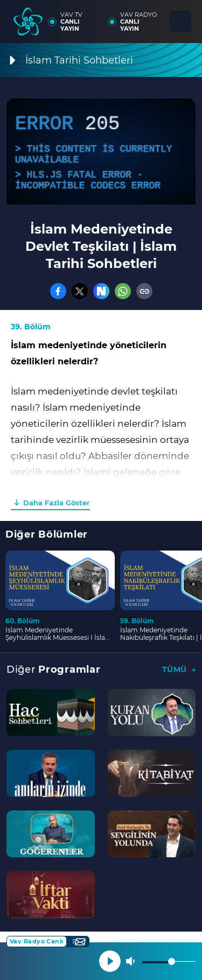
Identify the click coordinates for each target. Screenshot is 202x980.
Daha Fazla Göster (56, 503)
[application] (101, 151)
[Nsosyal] (101, 291)
